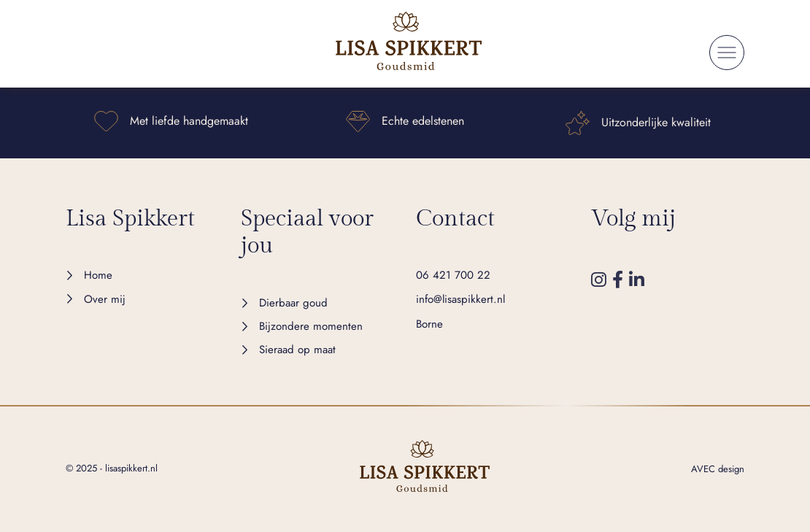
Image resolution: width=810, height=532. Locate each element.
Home (98, 275)
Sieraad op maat (297, 350)
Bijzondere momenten (311, 326)
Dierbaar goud (293, 303)
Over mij (105, 299)
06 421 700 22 (453, 275)
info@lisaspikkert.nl (460, 299)
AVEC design (718, 469)
